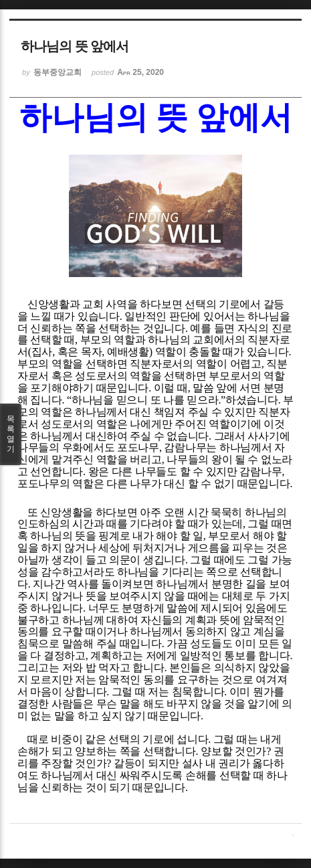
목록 (11, 434)
